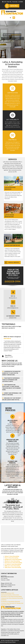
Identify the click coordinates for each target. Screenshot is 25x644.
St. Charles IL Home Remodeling (13, 564)
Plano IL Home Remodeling (11, 558)
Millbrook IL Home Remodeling (12, 566)
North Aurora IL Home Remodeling (13, 563)
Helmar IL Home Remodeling (12, 556)
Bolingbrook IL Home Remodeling (13, 560)
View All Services (14, 262)
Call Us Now (13, 6)
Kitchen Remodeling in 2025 (8, 593)
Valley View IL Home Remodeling (13, 567)
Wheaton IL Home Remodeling (12, 561)
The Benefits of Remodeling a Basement (10, 602)
